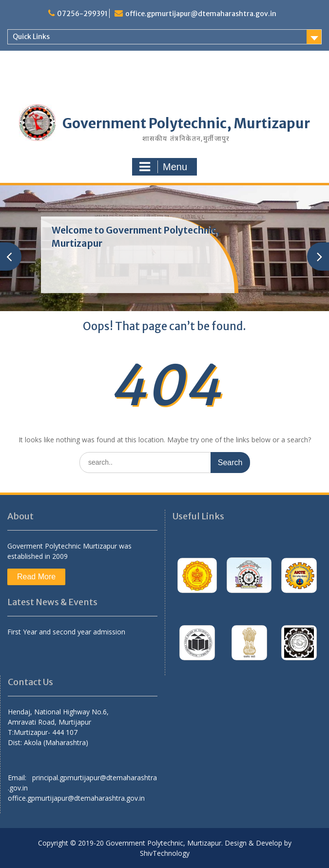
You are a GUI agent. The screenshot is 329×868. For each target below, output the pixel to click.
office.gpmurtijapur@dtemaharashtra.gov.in (201, 14)
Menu (163, 167)
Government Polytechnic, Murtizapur (186, 123)
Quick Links (31, 37)
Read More (36, 577)
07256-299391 (82, 14)
